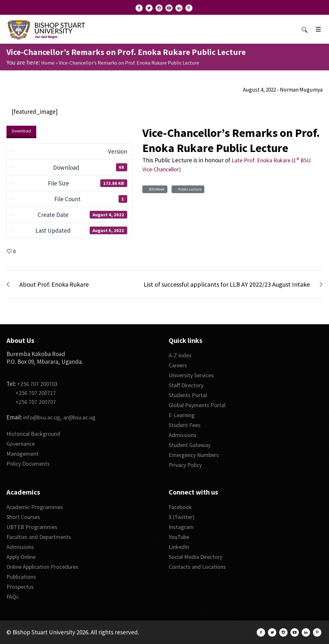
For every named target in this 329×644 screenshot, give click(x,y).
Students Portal (188, 395)
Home (48, 63)
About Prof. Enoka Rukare (54, 284)
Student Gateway (190, 445)
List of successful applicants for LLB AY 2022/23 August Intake (227, 284)
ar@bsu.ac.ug (79, 417)
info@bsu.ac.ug (42, 417)
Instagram (181, 527)
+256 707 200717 (36, 393)
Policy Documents (28, 464)
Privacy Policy (185, 465)
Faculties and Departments (39, 537)
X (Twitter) (182, 517)
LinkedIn (179, 547)
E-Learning (182, 415)
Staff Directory (186, 385)
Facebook (180, 507)
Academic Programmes (35, 507)
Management (22, 454)
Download (21, 131)
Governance (21, 444)
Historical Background (33, 434)
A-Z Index (180, 355)
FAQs (13, 597)
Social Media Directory (196, 557)
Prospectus (20, 587)
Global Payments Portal (197, 405)
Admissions (182, 435)
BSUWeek (156, 189)
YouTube (179, 537)
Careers (178, 365)
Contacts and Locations (197, 567)
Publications (21, 577)
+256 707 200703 (37, 384)
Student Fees (185, 425)
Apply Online (21, 557)
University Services (191, 375)
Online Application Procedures (42, 567)
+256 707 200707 (36, 402)
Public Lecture (189, 189)
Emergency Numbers (194, 455)
